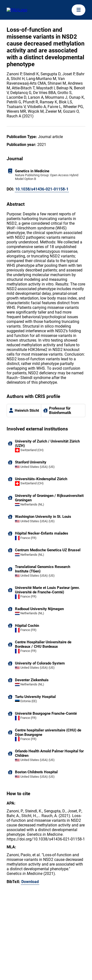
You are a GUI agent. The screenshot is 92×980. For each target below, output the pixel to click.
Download (30, 882)
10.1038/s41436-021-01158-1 (42, 189)
